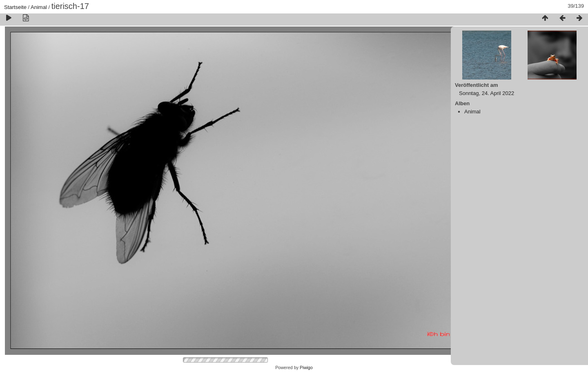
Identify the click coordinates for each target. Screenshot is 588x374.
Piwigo (306, 367)
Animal (39, 7)
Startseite (15, 7)
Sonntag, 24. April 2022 (487, 93)
